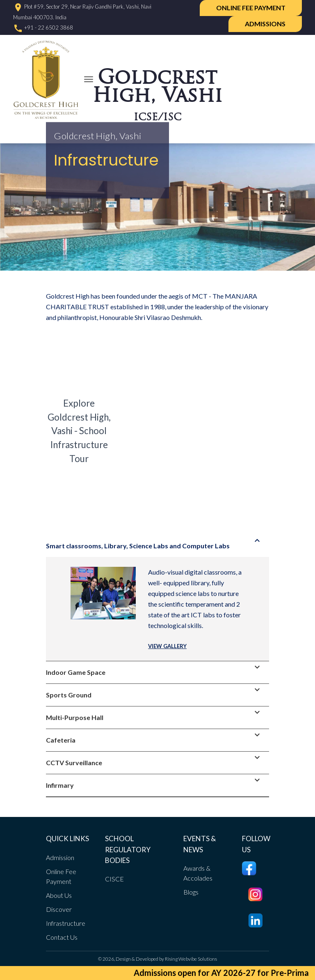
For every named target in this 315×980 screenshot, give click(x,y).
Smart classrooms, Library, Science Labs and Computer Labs (155, 542)
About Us (59, 895)
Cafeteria (155, 736)
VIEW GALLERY (167, 646)
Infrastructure (66, 923)
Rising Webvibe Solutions (191, 959)
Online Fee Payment (251, 8)
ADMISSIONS (265, 24)
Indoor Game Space (155, 669)
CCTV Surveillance (155, 759)
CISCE (114, 879)
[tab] (157, 546)
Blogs (191, 892)
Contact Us (62, 937)
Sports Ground (155, 691)
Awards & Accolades (198, 873)
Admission (60, 857)
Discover (59, 909)
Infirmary (155, 782)
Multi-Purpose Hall (155, 714)
